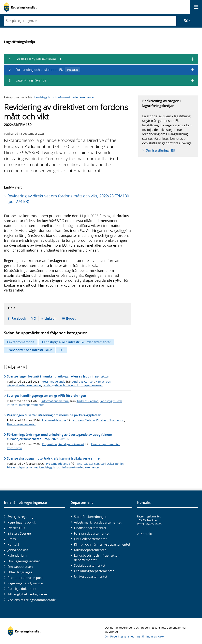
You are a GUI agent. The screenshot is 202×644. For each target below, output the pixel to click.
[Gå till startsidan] (20, 7)
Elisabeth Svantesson (110, 420)
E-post (71, 318)
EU (61, 350)
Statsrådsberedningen (91, 517)
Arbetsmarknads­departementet (98, 522)
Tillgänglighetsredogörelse (27, 594)
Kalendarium (17, 555)
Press (12, 539)
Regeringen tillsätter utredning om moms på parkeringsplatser (54, 415)
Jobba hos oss (18, 550)
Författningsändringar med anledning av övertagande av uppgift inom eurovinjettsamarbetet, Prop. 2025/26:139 (59, 437)
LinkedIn (51, 318)
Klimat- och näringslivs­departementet (102, 544)
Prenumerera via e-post (25, 578)
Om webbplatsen (20, 567)
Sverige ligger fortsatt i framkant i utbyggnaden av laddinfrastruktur (58, 376)
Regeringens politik (22, 522)
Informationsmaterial (55, 401)
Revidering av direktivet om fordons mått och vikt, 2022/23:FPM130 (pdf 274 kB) (68, 199)
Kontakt (13, 544)
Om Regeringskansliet (24, 561)
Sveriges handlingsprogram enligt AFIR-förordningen (46, 396)
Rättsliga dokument (71, 444)
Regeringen (14, 448)
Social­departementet (90, 565)
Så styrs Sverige (19, 533)
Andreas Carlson (83, 382)
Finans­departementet (90, 528)
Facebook (19, 318)
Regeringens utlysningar (26, 583)
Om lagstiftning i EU (160, 150)
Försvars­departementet (92, 533)
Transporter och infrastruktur (29, 350)
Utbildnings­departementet (94, 571)
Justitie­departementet (90, 539)
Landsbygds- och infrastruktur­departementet (97, 558)
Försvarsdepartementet (22, 467)
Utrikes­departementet (91, 576)
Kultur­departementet (90, 550)
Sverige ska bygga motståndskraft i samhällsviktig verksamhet (54, 458)
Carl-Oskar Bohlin (112, 464)
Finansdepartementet (21, 424)
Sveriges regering (20, 517)
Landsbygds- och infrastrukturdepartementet (64, 97)
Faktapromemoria (21, 342)
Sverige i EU (16, 528)
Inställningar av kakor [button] (151, 636)
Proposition (50, 444)
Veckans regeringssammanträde (32, 600)
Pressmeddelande (53, 382)
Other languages (20, 572)
